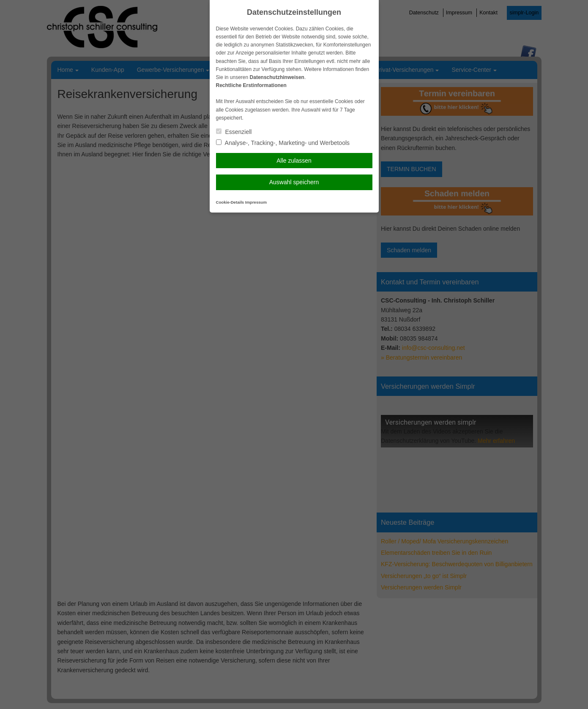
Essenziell (234, 132)
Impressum (256, 202)
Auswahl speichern (294, 182)
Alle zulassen (294, 161)
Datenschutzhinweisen (277, 77)
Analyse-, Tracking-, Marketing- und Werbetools (283, 143)
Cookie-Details (230, 202)
